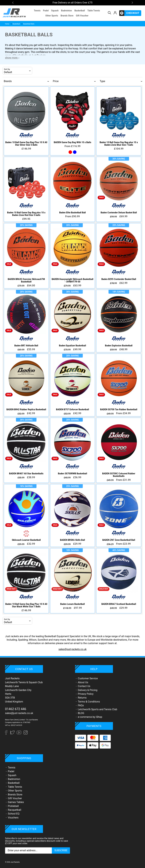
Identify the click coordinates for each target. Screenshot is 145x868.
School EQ (14, 814)
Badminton (66, 11)
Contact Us (84, 686)
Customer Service (88, 678)
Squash (55, 11)
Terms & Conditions (89, 702)
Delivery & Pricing (88, 690)
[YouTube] (19, 734)
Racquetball (15, 810)
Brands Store (67, 16)
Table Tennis (94, 11)
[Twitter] (13, 734)
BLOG (81, 713)
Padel (46, 11)
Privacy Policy (86, 694)
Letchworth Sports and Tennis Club (98, 709)
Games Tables (16, 802)
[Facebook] (8, 734)
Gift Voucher (82, 16)
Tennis (37, 11)
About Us (83, 682)
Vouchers (13, 818)
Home (7, 24)
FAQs (81, 705)
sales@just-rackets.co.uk (72, 649)
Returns (82, 698)
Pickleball (13, 806)
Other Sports (52, 16)
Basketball (80, 11)
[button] (13, 3)
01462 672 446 (16, 709)
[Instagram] (26, 734)
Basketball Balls (28, 24)
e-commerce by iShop (90, 717)
